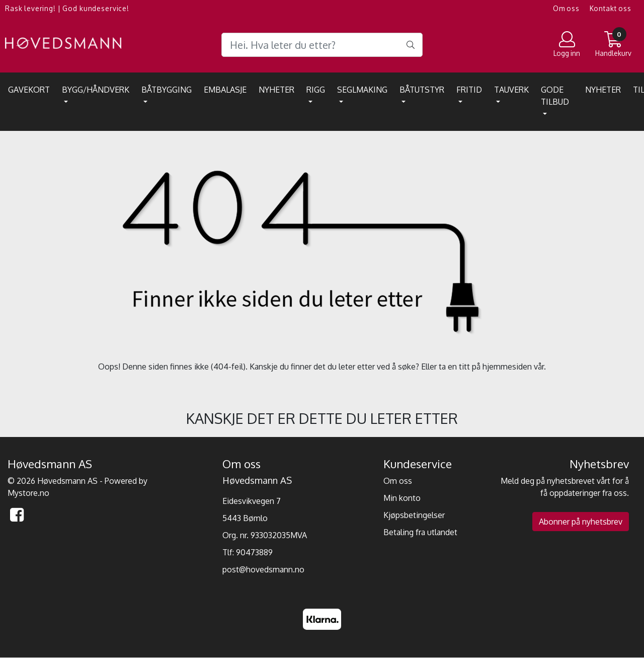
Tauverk (511, 90)
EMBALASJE (225, 90)
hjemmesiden (507, 367)
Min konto (402, 498)
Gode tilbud (555, 96)
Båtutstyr (422, 90)
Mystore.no (28, 493)
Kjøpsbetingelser (414, 515)
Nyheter (276, 90)
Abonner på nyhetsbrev (581, 522)
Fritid (469, 90)
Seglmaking (362, 90)
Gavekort (29, 90)
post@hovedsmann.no (263, 569)
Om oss (566, 8)
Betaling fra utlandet (420, 532)
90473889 (254, 552)
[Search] (322, 45)
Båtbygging (167, 90)
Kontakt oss (611, 8)
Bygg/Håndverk (96, 90)
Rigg (316, 90)
